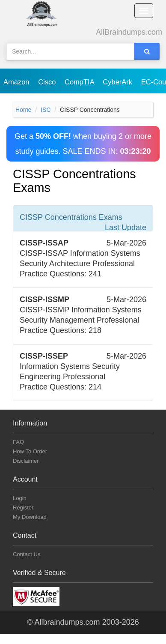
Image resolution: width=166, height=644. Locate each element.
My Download (30, 517)
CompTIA (80, 82)
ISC (46, 110)
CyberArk (118, 82)
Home (23, 110)
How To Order (30, 451)
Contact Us (27, 554)
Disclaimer (26, 461)
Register (23, 508)
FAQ (18, 442)
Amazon (17, 82)
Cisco (48, 82)
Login (20, 498)
